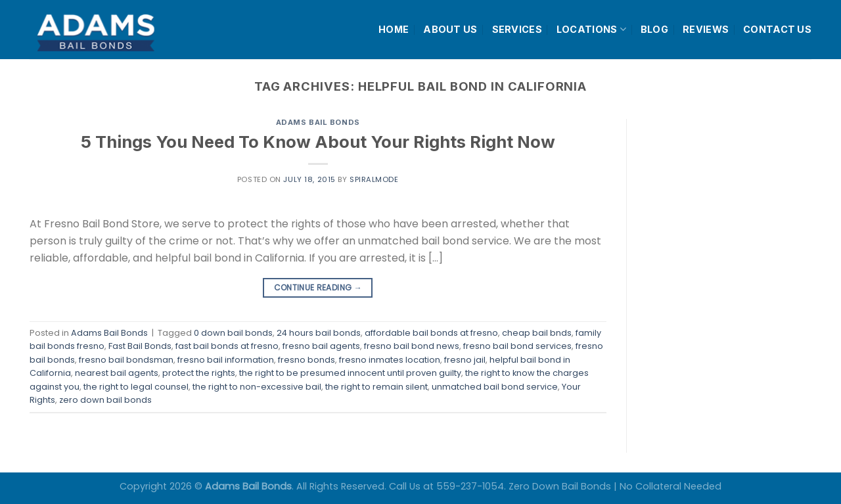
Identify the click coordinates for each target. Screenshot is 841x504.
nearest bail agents (117, 373)
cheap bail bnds (537, 333)
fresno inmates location (390, 360)
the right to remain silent (376, 387)
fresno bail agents (321, 346)
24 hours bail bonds (319, 333)
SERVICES (517, 29)
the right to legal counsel (136, 387)
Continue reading (318, 287)
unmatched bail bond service (495, 387)
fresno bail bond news (412, 346)
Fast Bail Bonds (140, 346)
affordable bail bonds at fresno (431, 333)
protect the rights (199, 373)
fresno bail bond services (517, 346)
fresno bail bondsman (126, 360)
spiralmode (374, 179)
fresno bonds (307, 360)
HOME (394, 29)
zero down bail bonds (105, 400)
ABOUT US (450, 29)
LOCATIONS (591, 29)
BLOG (654, 29)
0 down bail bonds (233, 333)
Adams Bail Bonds (318, 122)
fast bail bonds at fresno (227, 346)
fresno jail (465, 360)
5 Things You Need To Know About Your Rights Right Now (318, 142)
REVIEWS (706, 29)
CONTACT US (777, 29)
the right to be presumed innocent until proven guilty (350, 373)
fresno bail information (226, 360)
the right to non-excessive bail (257, 387)
